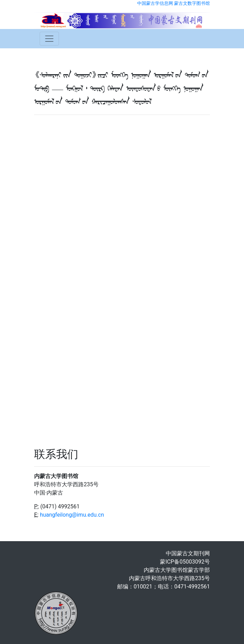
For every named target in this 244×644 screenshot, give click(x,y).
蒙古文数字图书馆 (192, 3)
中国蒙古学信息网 (155, 3)
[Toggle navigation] (49, 39)
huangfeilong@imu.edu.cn (72, 515)
